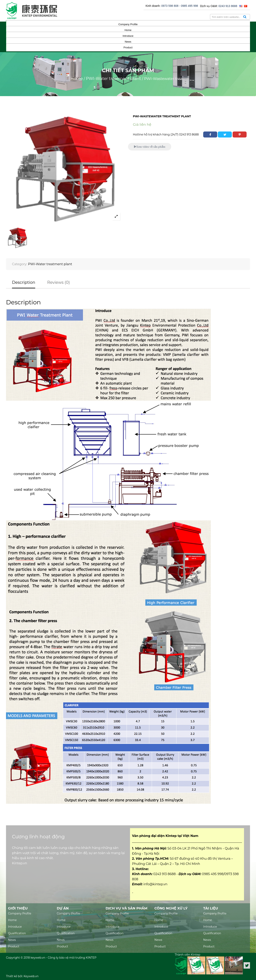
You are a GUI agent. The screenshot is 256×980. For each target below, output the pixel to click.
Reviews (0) (58, 282)
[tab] (24, 284)
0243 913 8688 (228, 6)
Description (24, 282)
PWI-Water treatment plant (113, 79)
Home (77, 79)
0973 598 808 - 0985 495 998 (180, 6)
